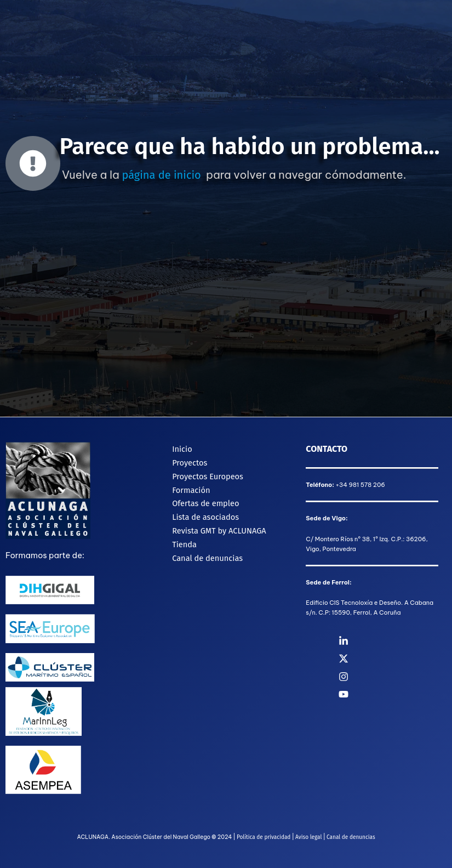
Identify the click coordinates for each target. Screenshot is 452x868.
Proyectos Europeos (207, 475)
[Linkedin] (395, 641)
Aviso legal (308, 837)
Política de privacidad (264, 837)
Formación (190, 488)
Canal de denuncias (206, 554)
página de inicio (161, 175)
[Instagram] (395, 677)
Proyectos (188, 462)
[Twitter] (395, 659)
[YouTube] (395, 694)
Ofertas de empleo (204, 501)
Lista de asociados (204, 514)
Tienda (183, 541)
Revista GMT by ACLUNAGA (218, 527)
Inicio (181, 449)
